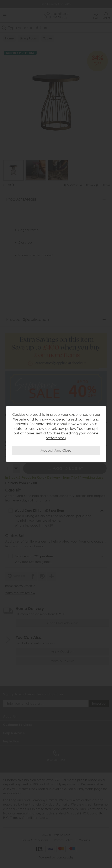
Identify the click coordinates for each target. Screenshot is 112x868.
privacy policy (63, 429)
